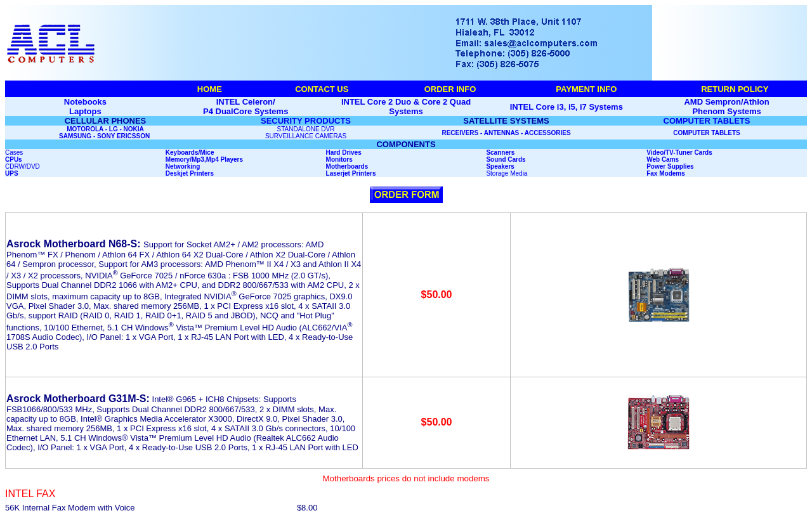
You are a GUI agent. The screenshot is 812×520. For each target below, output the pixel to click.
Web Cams (663, 159)
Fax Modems (666, 173)
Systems (744, 111)
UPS (12, 173)
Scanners (500, 153)
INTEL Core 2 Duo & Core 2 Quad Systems (406, 107)
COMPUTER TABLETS (707, 121)
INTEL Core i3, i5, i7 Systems (566, 107)
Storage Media (507, 173)
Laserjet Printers (351, 173)
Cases (14, 153)
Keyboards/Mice (190, 153)
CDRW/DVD (23, 166)
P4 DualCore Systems (246, 111)
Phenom (708, 111)
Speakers (500, 166)
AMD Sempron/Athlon (726, 102)
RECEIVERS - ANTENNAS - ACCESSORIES (506, 133)
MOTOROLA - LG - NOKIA (105, 129)
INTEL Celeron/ (246, 102)
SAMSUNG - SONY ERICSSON (105, 136)
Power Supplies (670, 166)
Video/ (656, 153)
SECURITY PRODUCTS (306, 121)
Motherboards (347, 166)
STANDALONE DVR (306, 129)
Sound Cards (506, 159)
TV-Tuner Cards (689, 153)
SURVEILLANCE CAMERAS (306, 136)
